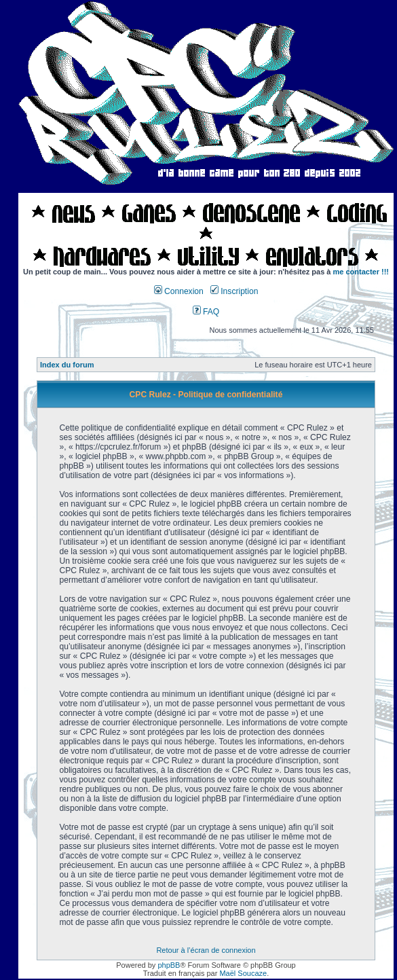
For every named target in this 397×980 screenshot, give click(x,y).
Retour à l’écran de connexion (206, 950)
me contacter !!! (361, 272)
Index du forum (67, 365)
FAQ (206, 312)
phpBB (169, 965)
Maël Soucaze (243, 973)
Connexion (179, 291)
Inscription (234, 291)
